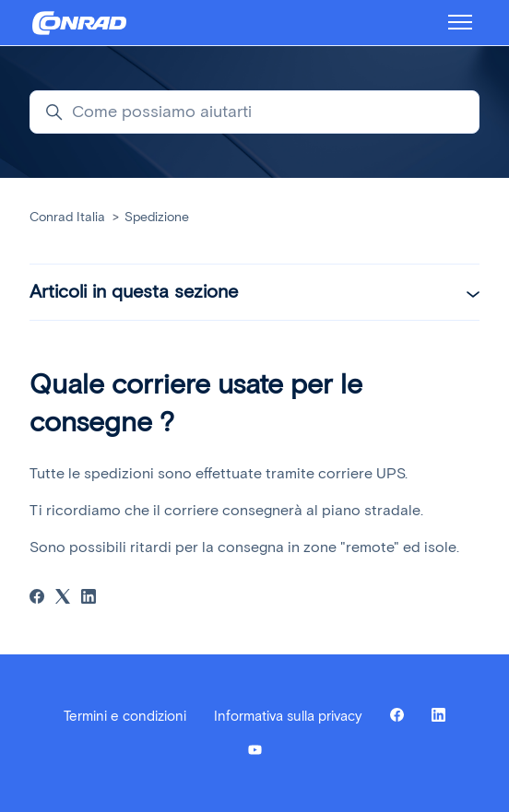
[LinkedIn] (89, 599)
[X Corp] (63, 599)
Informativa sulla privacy (288, 716)
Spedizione (157, 217)
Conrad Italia (67, 217)
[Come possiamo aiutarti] (254, 112)
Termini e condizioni (125, 716)
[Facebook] (37, 599)
